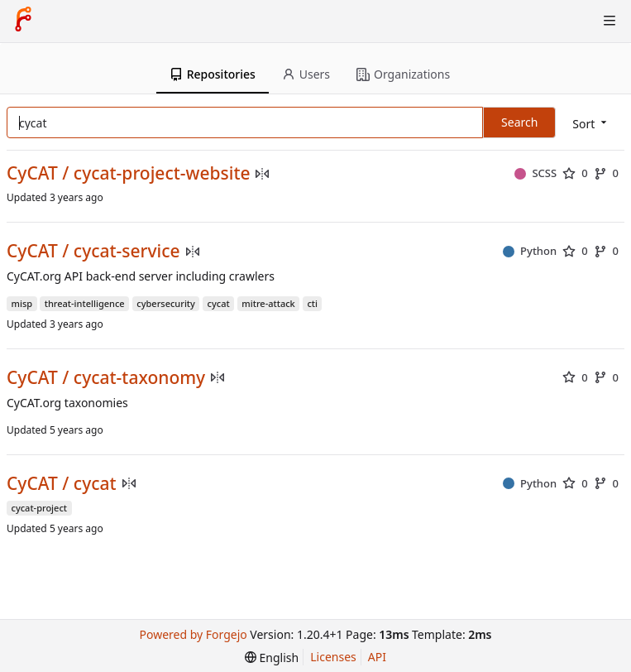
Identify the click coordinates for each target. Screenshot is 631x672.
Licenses (333, 657)
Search (519, 122)
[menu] (591, 124)
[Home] (23, 21)
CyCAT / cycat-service (93, 251)
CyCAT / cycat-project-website (128, 173)
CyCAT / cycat (62, 484)
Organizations (403, 74)
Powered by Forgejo (194, 634)
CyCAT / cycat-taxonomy (106, 378)
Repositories (213, 74)
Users (306, 74)
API (377, 657)
